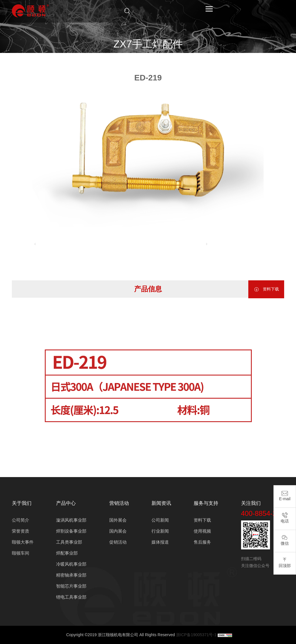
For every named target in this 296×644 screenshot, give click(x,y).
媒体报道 (160, 542)
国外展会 (118, 520)
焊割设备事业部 (71, 531)
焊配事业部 (143, 59)
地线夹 (203, 59)
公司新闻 (160, 520)
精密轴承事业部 (71, 575)
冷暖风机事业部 (71, 564)
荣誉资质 (21, 531)
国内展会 (118, 531)
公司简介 (21, 520)
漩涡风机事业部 (71, 520)
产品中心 (117, 59)
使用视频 (202, 531)
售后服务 (202, 542)
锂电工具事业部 (71, 597)
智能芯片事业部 (71, 586)
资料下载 (266, 289)
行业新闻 (160, 531)
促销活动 (118, 542)
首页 (97, 59)
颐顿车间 (21, 553)
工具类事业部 (69, 542)
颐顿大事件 (23, 542)
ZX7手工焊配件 (175, 59)
